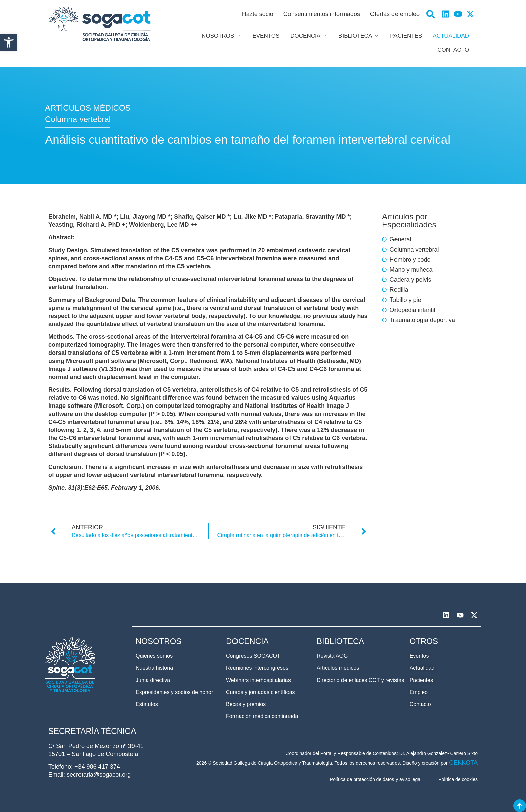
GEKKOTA (463, 763)
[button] (9, 42)
